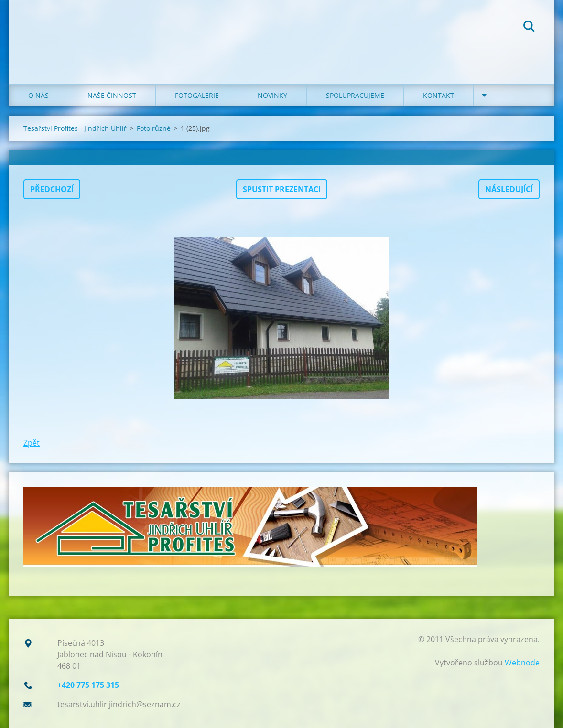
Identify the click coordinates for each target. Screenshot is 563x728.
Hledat (529, 28)
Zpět (32, 443)
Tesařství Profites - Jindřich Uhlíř (75, 128)
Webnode (522, 663)
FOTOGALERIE (197, 95)
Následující (509, 189)
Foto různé (154, 128)
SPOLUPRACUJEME (355, 95)
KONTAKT (438, 95)
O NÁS (38, 95)
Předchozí (52, 189)
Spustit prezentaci (282, 189)
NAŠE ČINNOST (112, 95)
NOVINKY (272, 95)
